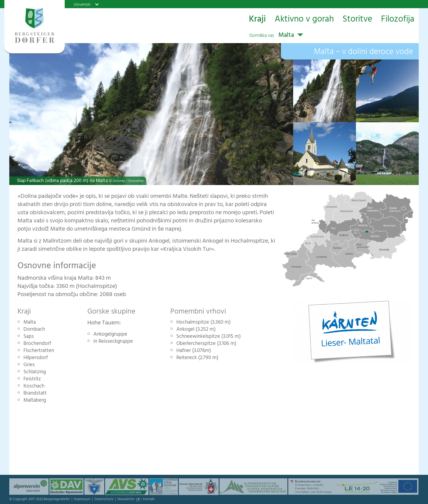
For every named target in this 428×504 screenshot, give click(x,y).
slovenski (82, 4)
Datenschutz (104, 500)
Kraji (257, 20)
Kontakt (149, 500)
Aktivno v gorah (304, 20)
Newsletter (127, 500)
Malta (272, 36)
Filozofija (398, 20)
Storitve (357, 20)
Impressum (83, 500)
